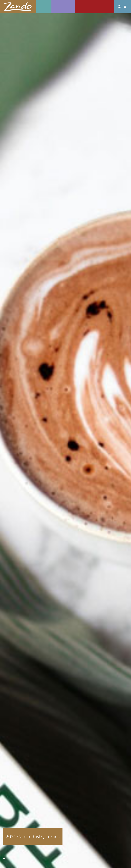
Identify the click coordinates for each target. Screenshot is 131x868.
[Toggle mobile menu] (125, 7)
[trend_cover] (65, 441)
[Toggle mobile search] (119, 7)
